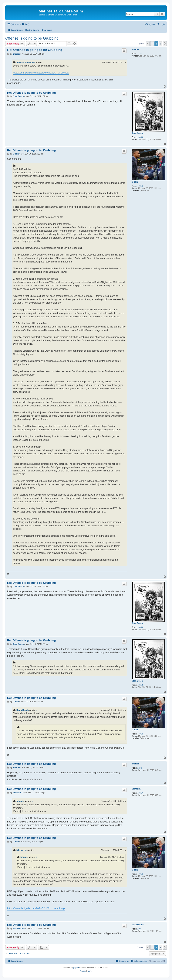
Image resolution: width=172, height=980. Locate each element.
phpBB (76, 968)
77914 (140, 186)
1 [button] (152, 44)
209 (139, 929)
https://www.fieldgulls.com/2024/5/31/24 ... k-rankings (36, 908)
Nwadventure (138, 925)
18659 (140, 137)
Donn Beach (137, 133)
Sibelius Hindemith (26, 62)
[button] (148, 44)
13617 (140, 793)
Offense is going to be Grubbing (32, 38)
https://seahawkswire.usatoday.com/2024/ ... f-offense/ (41, 73)
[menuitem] (25, 24)
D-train (135, 182)
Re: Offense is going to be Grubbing (35, 50)
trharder (135, 49)
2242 (140, 54)
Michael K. (136, 789)
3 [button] (161, 44)
